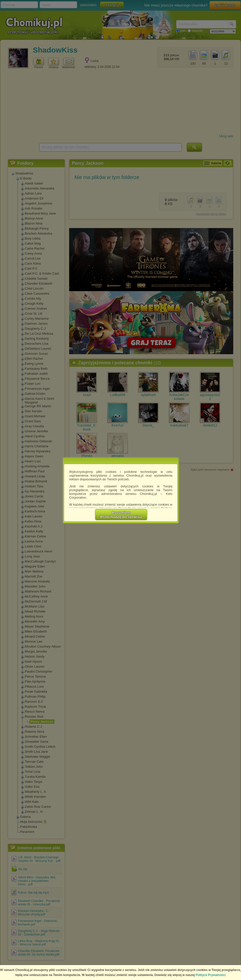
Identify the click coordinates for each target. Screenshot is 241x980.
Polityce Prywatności (211, 975)
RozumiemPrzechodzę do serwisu (121, 515)
